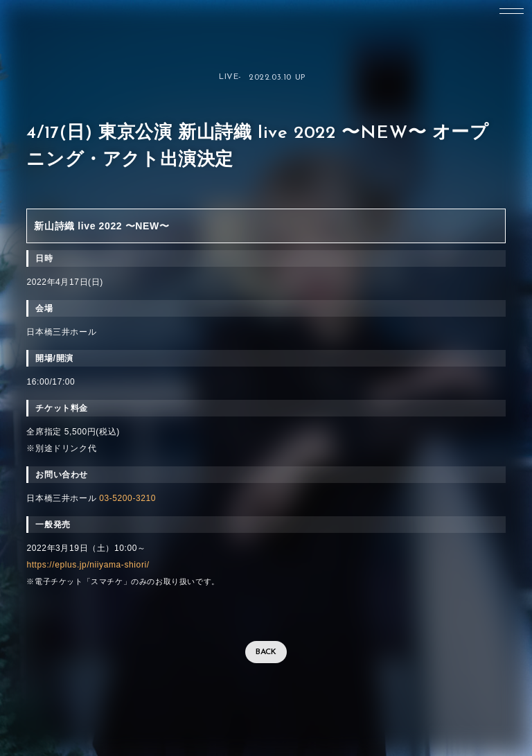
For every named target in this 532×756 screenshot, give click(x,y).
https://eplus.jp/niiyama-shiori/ (88, 565)
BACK (266, 652)
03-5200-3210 (127, 498)
